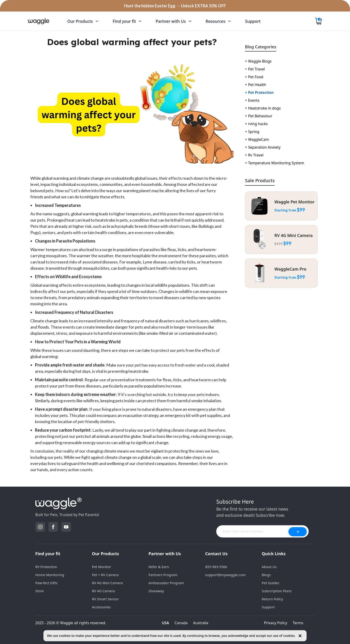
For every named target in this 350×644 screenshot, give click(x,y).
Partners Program (163, 575)
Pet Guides (270, 583)
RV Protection (46, 567)
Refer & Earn (159, 567)
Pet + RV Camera (105, 575)
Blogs (266, 575)
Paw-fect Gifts (47, 583)
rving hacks (256, 124)
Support (268, 607)
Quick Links (274, 554)
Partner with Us (165, 554)
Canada (181, 623)
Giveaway (156, 591)
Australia (201, 623)
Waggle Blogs (258, 61)
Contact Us (216, 554)
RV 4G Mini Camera (107, 583)
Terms (298, 623)
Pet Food (254, 77)
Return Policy (272, 599)
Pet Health (256, 85)
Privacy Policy (276, 623)
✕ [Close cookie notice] (300, 636)
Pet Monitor (101, 567)
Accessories (101, 607)
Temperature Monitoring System (275, 163)
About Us (269, 567)
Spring (252, 132)
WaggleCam (257, 139)
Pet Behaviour (259, 116)
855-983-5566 (216, 567)
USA (165, 623)
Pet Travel (255, 69)
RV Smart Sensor (105, 599)
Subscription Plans (277, 591)
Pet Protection (259, 92)
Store (40, 591)
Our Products (105, 554)
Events (252, 100)
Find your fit (48, 554)
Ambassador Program (166, 583)
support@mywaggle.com (225, 575)
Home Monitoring (50, 575)
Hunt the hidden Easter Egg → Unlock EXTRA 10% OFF (175, 6)
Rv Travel (254, 155)
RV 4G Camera (103, 591)
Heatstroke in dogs (263, 108)
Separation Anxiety (263, 147)
